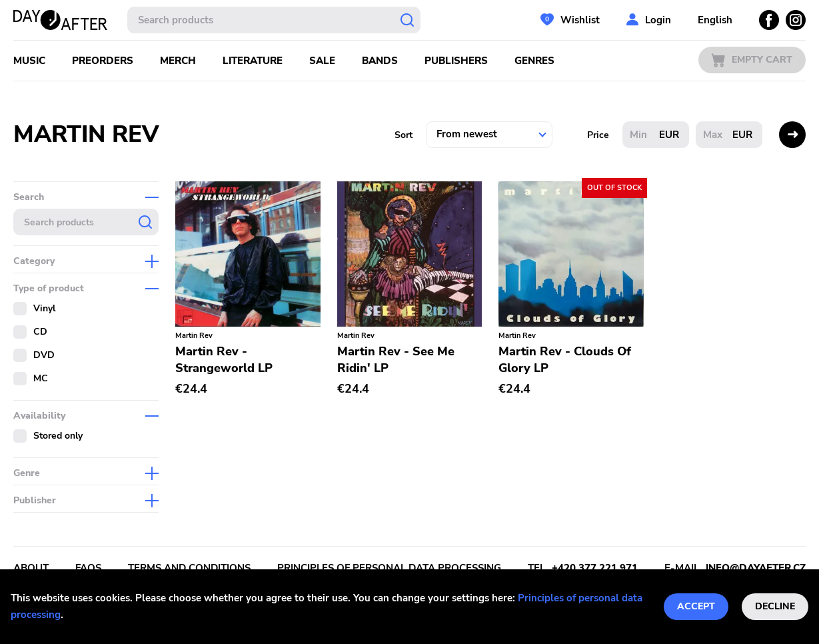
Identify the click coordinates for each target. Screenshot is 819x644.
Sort (404, 135)
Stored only (58, 436)
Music (29, 61)
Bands (380, 61)
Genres (534, 61)
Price (598, 135)
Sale (322, 61)
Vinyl (44, 308)
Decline (775, 606)
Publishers (456, 61)
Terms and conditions (189, 568)
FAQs (88, 568)
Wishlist (580, 20)
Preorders (103, 61)
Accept (696, 606)
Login (658, 20)
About (31, 568)
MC (41, 378)
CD (40, 332)
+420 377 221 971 (595, 568)
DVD (44, 355)
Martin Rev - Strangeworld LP (224, 360)
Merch (178, 61)
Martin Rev (194, 336)
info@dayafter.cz (756, 568)
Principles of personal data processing (389, 568)
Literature (253, 61)
